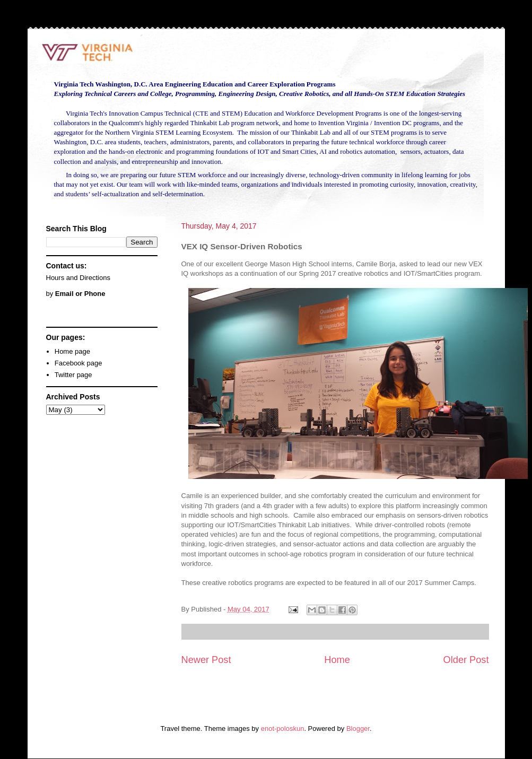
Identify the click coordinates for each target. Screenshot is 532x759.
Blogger (358, 729)
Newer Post (206, 660)
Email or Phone (80, 294)
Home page (72, 351)
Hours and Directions (78, 278)
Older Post (466, 660)
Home (337, 660)
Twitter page (73, 375)
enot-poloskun (283, 729)
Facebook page (79, 363)
